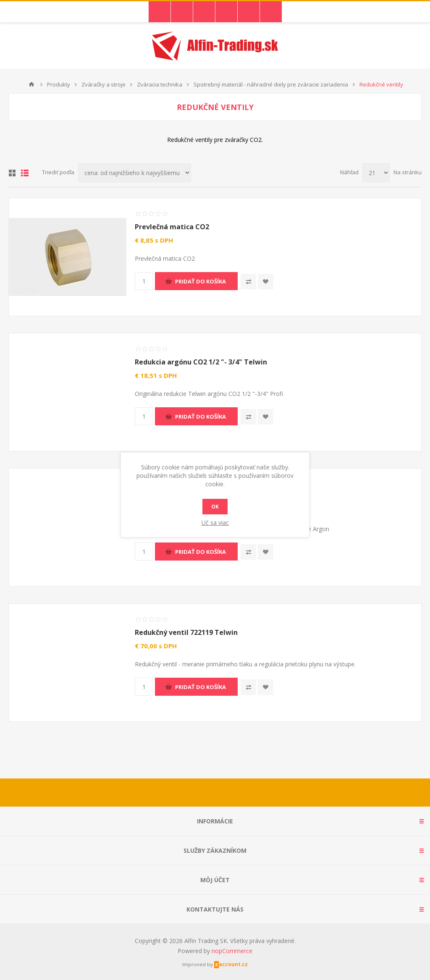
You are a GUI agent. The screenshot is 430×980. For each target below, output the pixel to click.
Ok (215, 507)
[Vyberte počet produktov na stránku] (376, 173)
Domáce (31, 84)
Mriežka (12, 173)
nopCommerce (232, 951)
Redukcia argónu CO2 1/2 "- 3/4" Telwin (201, 362)
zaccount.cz (231, 964)
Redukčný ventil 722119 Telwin (186, 632)
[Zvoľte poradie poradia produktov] (135, 173)
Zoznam (25, 173)
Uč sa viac (215, 523)
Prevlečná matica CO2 (172, 227)
